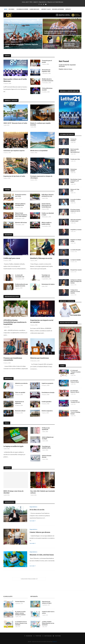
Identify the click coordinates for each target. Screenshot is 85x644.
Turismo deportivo (20, 602)
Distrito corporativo (47, 411)
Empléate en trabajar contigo (76, 240)
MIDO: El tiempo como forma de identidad (13, 492)
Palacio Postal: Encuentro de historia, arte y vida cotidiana (21, 215)
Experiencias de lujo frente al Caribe (14, 176)
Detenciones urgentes (74, 170)
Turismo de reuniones (73, 140)
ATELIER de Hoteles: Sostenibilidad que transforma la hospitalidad (71, 45)
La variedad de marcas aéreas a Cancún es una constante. (21, 623)
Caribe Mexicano (34, 9)
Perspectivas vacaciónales (76, 270)
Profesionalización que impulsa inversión (21, 285)
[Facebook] (39, 4)
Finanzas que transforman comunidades (13, 359)
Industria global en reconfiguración (20, 205)
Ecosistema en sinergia (48, 392)
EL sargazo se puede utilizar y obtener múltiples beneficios (20, 613)
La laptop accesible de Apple (13, 446)
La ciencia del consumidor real (20, 276)
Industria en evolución (21, 383)
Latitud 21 (55, 642)
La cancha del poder (76, 250)
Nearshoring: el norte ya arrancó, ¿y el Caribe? (76, 181)
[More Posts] (29, 579)
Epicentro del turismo (21, 222)
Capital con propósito (47, 383)
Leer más (33, 521)
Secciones (11, 9)
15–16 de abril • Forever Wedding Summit (75, 412)
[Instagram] (43, 4)
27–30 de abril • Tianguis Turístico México (75, 372)
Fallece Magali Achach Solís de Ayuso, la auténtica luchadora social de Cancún (60, 32)
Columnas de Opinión (22, 9)
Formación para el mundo (47, 61)
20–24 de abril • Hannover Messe (75, 391)
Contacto (68, 9)
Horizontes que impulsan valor (46, 71)
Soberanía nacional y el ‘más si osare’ (76, 220)
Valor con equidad (20, 392)
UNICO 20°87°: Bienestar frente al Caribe (15, 123)
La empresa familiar (76, 260)
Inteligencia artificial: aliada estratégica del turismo (76, 281)
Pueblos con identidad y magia (48, 214)
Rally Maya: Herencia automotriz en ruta (48, 195)
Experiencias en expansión (20, 402)
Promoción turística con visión (21, 195)
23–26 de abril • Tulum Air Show (75, 381)
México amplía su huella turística (47, 223)
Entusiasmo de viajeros (48, 284)
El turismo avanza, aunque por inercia (75, 210)
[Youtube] (46, 4)
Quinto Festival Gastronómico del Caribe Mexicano (46, 205)
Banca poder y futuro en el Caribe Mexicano (15, 80)
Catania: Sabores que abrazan (40, 532)
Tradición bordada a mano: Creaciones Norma (52, 46)
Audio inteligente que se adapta (48, 438)
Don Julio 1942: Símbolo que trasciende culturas (43, 492)
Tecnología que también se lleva (46, 447)
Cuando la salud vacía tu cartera (48, 612)
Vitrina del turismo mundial (47, 89)
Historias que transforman (40, 358)
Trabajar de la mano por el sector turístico (75, 291)
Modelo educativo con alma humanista (48, 80)
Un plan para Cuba (75, 159)
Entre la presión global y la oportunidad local (75, 151)
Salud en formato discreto (47, 456)
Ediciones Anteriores (58, 9)
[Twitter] (41, 4)
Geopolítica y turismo (76, 229)
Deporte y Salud (46, 9)
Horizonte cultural (20, 411)
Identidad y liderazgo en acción (41, 258)
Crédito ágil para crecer (12, 258)
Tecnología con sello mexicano (46, 276)
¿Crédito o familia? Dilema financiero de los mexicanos (48, 623)
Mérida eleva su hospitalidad (39, 151)
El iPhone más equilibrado (46, 429)
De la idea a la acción (37, 510)
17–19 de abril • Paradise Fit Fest (75, 401)
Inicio (6, 9)
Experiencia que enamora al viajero (47, 602)
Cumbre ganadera (47, 402)
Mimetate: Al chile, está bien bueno (42, 555)
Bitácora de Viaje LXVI (75, 190)
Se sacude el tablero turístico (76, 200)
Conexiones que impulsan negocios (14, 151)
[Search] (80, 19)
